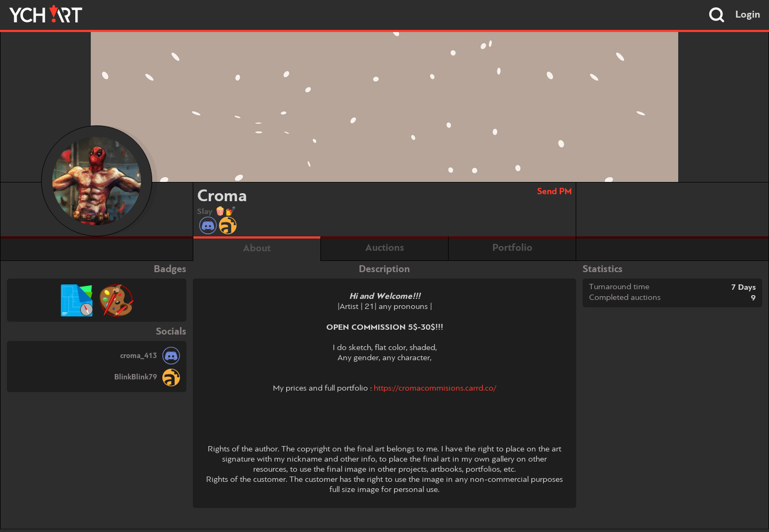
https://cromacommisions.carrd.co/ (435, 388)
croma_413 (139, 356)
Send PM (555, 192)
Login (748, 15)
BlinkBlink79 (136, 377)
